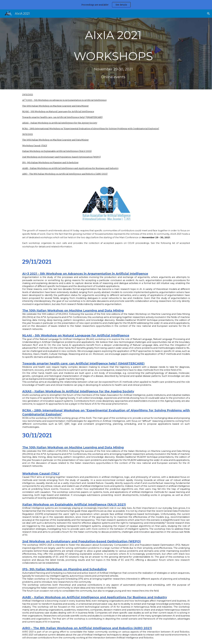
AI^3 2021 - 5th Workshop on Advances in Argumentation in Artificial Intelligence (64, 100)
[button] (208, 14)
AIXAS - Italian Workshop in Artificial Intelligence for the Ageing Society (60, 123)
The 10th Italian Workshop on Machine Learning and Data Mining (55, 106)
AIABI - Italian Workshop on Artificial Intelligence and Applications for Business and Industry (70, 168)
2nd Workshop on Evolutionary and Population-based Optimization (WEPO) (61, 157)
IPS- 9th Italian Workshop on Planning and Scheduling (50, 163)
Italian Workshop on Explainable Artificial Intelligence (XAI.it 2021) (57, 151)
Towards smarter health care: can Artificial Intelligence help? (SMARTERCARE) (62, 117)
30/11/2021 (28, 134)
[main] (113, 54)
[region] (106, 5)
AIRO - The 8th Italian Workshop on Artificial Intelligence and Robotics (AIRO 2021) (65, 174)
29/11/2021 (28, 95)
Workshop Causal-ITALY (35, 146)
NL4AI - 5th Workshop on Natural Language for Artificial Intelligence (58, 112)
